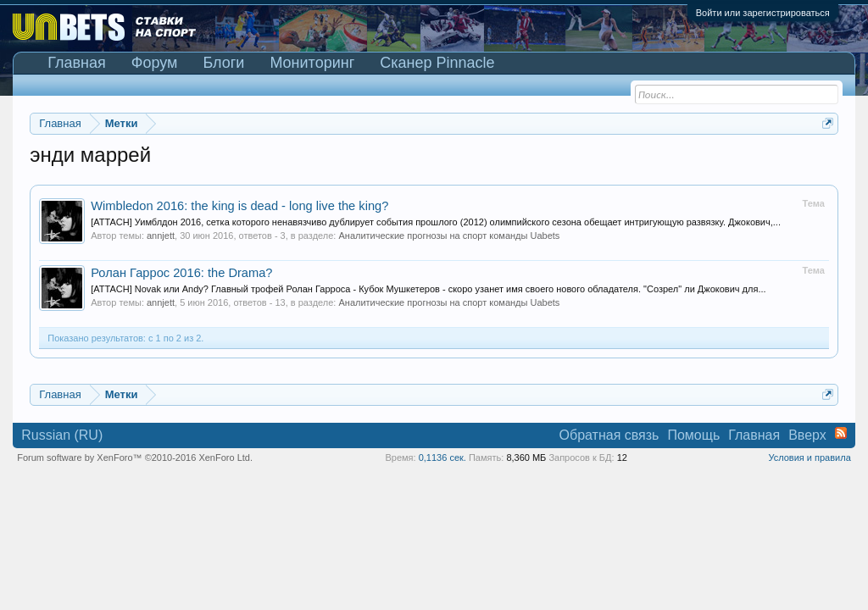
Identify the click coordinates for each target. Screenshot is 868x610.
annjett (161, 236)
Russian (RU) (62, 435)
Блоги (223, 63)
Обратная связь (609, 435)
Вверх (807, 435)
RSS (841, 433)
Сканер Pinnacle (437, 63)
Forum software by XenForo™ (135, 457)
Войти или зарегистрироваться (763, 13)
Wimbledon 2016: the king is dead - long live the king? (239, 206)
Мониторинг (312, 63)
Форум (155, 63)
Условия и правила (809, 457)
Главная (77, 63)
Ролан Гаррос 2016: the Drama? (181, 273)
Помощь (693, 435)
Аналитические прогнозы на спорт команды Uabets (449, 236)
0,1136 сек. (442, 457)
